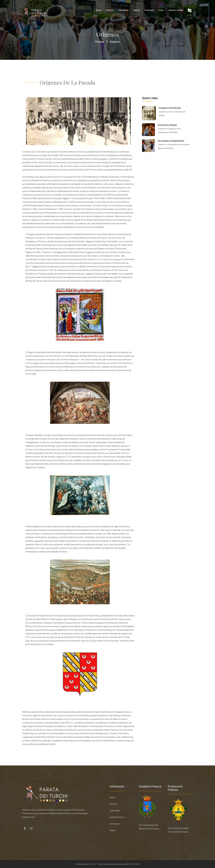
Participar (149, 10)
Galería (136, 10)
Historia (110, 10)
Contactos (115, 824)
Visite (161, 10)
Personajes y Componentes (172, 141)
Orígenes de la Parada (170, 108)
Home (99, 10)
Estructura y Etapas (167, 125)
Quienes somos (176, 10)
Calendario (123, 10)
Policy (113, 830)
